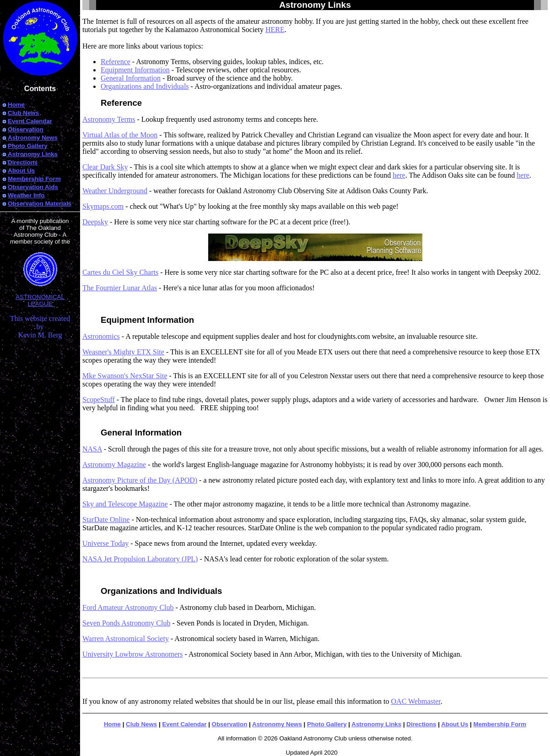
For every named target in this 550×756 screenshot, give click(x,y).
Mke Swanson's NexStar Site (125, 376)
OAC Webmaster (416, 701)
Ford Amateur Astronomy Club (128, 607)
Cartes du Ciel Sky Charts (120, 272)
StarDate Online (106, 519)
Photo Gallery (327, 724)
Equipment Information (135, 70)
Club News (141, 724)
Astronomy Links (376, 724)
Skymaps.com (103, 206)
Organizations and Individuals (145, 86)
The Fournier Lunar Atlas (120, 288)
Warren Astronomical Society (126, 639)
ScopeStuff (99, 400)
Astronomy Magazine (114, 465)
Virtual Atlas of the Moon (120, 135)
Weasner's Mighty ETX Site (123, 352)
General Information (131, 78)
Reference (116, 62)
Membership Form (500, 724)
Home (112, 724)
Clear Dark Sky (105, 167)
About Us (455, 724)
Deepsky (95, 222)
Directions (421, 724)
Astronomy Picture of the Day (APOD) (140, 480)
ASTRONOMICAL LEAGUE (40, 294)
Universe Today (105, 543)
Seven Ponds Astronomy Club (126, 623)
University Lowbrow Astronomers (133, 654)
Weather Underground (115, 191)
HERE (275, 30)
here (399, 175)
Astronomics (101, 336)
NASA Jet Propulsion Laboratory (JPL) (140, 559)
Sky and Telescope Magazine (125, 504)
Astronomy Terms (109, 119)
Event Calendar (184, 724)
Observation (230, 724)
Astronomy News (277, 724)
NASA (92, 449)
